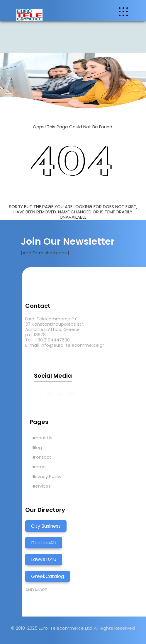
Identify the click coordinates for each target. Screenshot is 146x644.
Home (39, 467)
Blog (37, 447)
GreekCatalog (47, 576)
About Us (43, 438)
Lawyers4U (44, 559)
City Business (46, 526)
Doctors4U (44, 543)
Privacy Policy (47, 476)
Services (42, 486)
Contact (42, 457)
